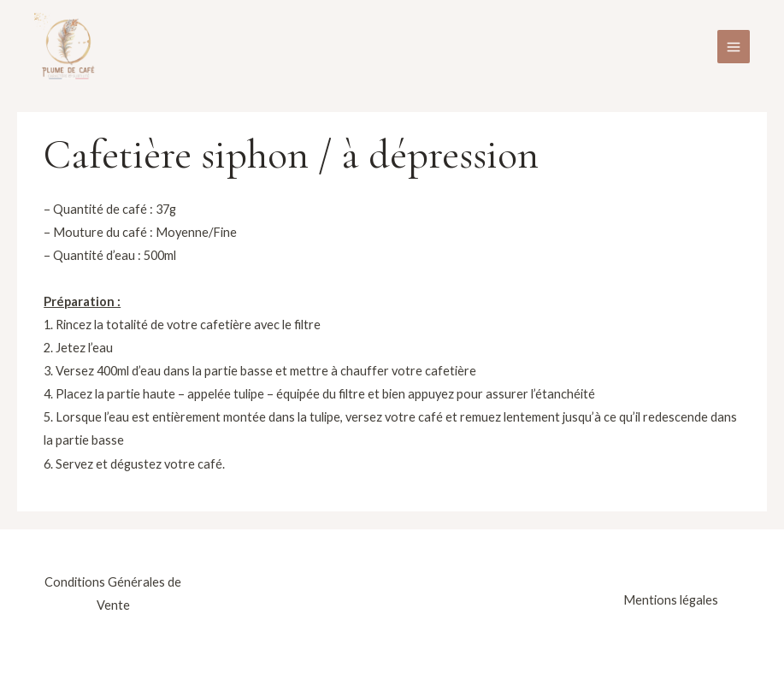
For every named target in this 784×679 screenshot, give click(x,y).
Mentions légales (671, 600)
